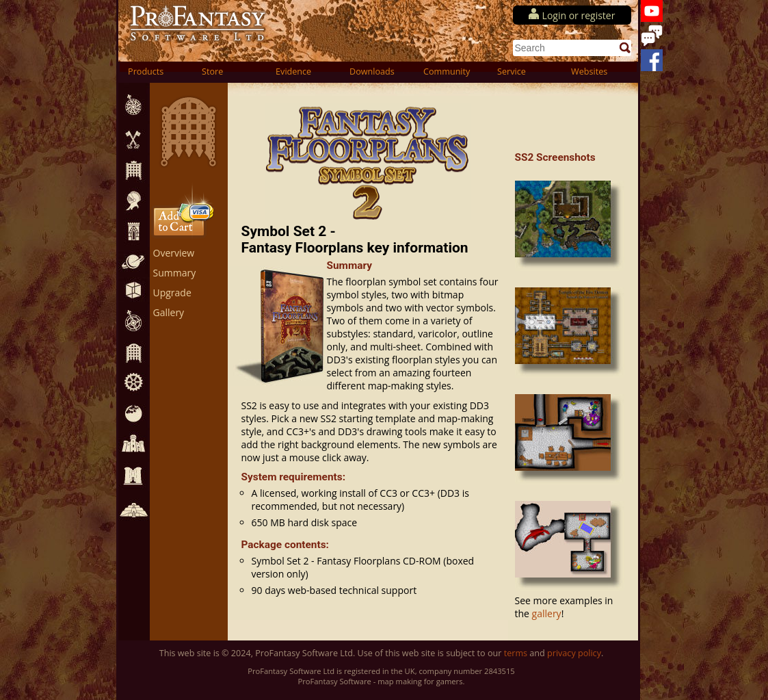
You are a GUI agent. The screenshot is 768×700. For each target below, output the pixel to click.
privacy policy (574, 653)
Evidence (293, 72)
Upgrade (172, 293)
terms (516, 653)
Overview (174, 253)
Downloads (372, 72)
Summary (175, 273)
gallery (547, 613)
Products (146, 72)
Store (212, 72)
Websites (589, 72)
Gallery (169, 312)
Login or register (579, 15)
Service (512, 72)
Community (447, 72)
